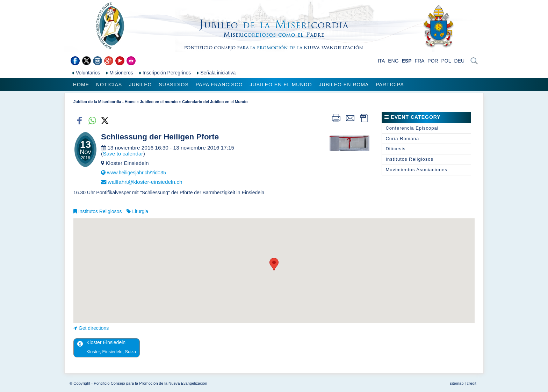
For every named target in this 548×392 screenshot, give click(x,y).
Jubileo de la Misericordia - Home (104, 102)
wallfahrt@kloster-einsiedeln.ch (145, 182)
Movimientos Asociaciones (416, 170)
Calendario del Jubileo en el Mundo (215, 102)
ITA (381, 61)
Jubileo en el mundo (281, 85)
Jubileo (140, 85)
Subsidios (174, 85)
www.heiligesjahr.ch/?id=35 (136, 173)
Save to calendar (123, 154)
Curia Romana (402, 139)
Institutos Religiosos (100, 211)
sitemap (457, 383)
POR (433, 61)
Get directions (94, 328)
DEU (459, 61)
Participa (390, 85)
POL (446, 61)
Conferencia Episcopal (412, 128)
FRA (419, 61)
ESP (407, 61)
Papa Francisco (219, 85)
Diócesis (395, 149)
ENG (393, 61)
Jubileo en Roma (344, 85)
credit (472, 383)
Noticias (109, 85)
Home (81, 85)
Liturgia (140, 211)
